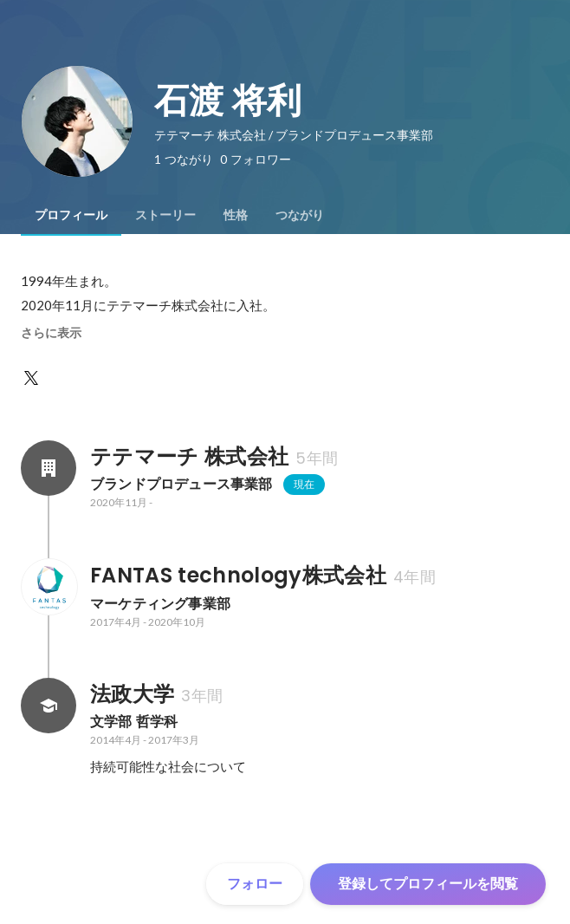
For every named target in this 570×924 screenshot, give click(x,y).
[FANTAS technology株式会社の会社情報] (49, 587)
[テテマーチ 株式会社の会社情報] (49, 468)
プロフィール (71, 215)
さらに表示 (51, 333)
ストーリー (165, 215)
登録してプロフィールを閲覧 (428, 884)
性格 (236, 215)
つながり (300, 215)
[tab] (71, 215)
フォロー (255, 884)
